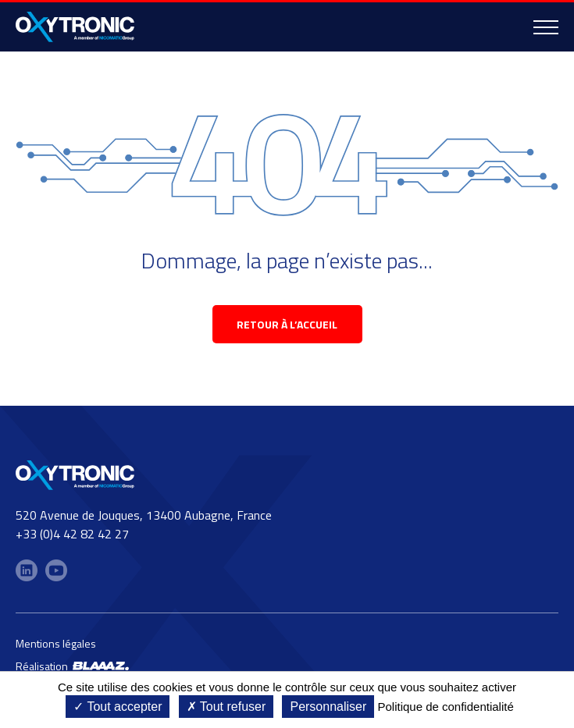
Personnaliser (328, 707)
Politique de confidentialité (445, 707)
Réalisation (72, 666)
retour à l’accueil (287, 324)
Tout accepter (118, 707)
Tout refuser (226, 707)
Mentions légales (56, 643)
